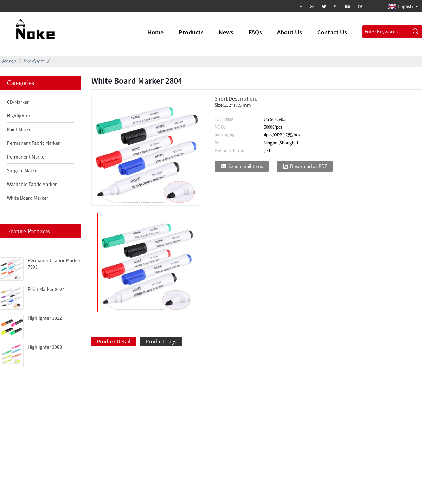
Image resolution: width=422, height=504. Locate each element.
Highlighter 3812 (45, 318)
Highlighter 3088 (45, 347)
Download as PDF (309, 166)
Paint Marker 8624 (46, 289)
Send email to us (246, 166)
